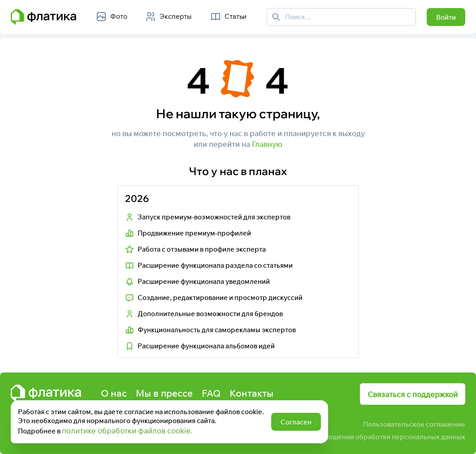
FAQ (211, 393)
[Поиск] (276, 17)
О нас (114, 393)
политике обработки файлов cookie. (127, 430)
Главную (267, 144)
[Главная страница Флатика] (43, 17)
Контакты (251, 393)
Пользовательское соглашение (414, 424)
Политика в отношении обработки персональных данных (372, 437)
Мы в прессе (164, 393)
